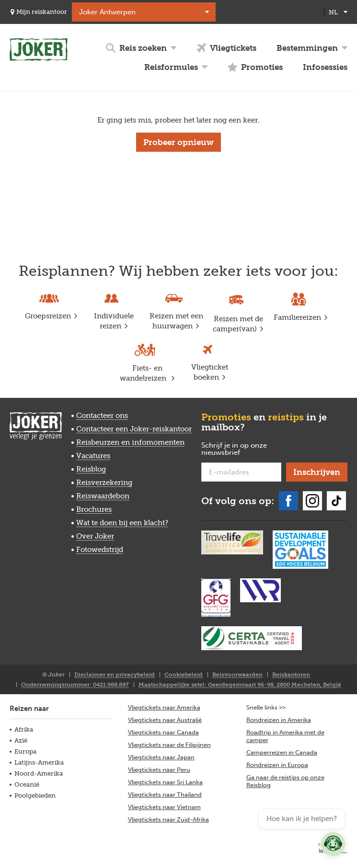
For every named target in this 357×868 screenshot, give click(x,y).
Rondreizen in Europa (277, 765)
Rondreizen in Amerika (279, 720)
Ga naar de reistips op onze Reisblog (285, 781)
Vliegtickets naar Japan (161, 757)
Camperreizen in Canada (282, 752)
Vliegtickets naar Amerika (164, 707)
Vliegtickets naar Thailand (165, 795)
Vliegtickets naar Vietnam (164, 807)
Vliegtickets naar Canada (163, 732)
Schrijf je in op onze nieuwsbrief (236, 449)
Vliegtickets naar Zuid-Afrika (168, 819)
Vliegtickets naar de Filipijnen (169, 745)
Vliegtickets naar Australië (165, 720)
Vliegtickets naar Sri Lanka (165, 782)
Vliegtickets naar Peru (159, 770)
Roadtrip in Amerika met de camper (285, 736)
